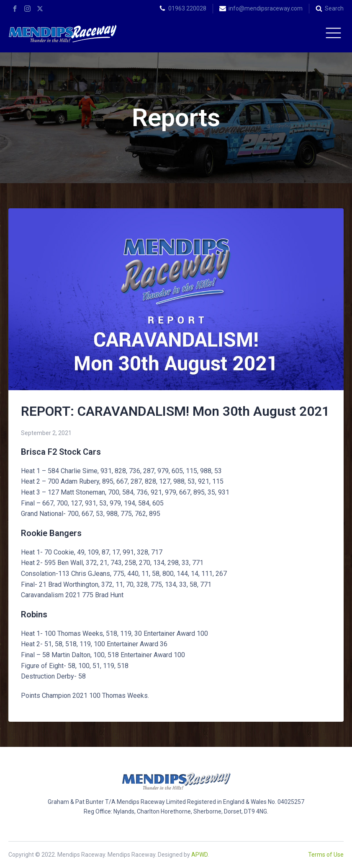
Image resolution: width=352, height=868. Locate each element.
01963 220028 (187, 8)
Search (334, 8)
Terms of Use (326, 855)
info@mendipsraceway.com (266, 8)
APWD (199, 855)
